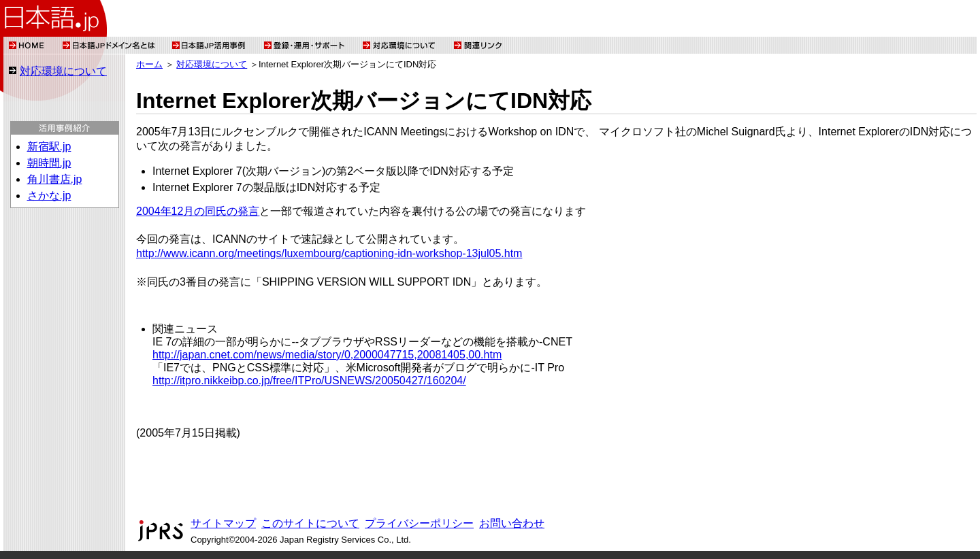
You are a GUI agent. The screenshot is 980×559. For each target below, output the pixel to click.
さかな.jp (49, 196)
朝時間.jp (49, 163)
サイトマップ (223, 523)
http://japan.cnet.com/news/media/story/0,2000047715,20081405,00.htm (327, 355)
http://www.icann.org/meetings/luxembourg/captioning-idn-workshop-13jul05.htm (329, 253)
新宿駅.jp (49, 147)
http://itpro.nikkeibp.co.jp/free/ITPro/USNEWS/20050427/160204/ (309, 380)
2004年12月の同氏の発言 (198, 211)
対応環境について (63, 71)
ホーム (149, 64)
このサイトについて (310, 523)
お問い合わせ (512, 523)
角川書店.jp (55, 179)
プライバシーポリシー (419, 523)
